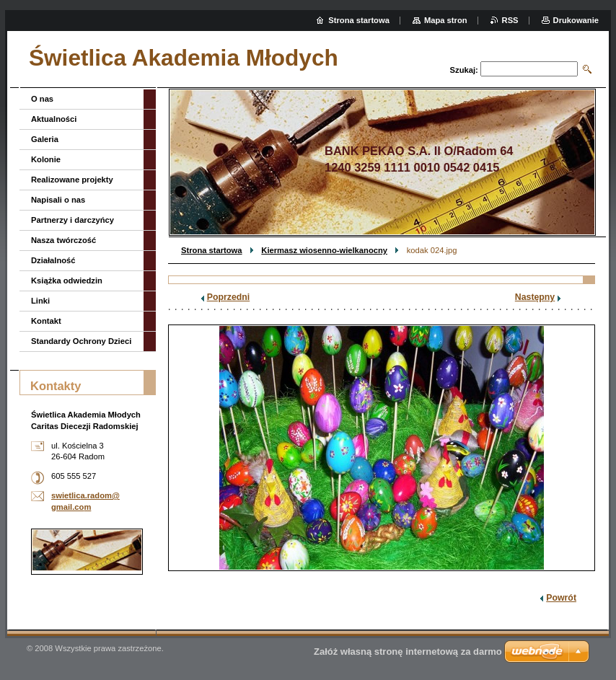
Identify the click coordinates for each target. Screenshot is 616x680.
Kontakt (46, 321)
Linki (40, 301)
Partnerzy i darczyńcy (72, 220)
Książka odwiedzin (67, 281)
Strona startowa (212, 250)
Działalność (53, 260)
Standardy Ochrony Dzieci (81, 341)
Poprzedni (229, 297)
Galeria (45, 139)
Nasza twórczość (63, 240)
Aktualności (54, 119)
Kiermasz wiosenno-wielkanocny (324, 250)
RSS (510, 20)
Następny (535, 297)
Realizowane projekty (72, 180)
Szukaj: (464, 70)
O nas (42, 99)
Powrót (561, 598)
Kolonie (46, 159)
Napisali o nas (58, 200)
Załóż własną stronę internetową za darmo (408, 652)
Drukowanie (576, 20)
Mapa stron (446, 20)
